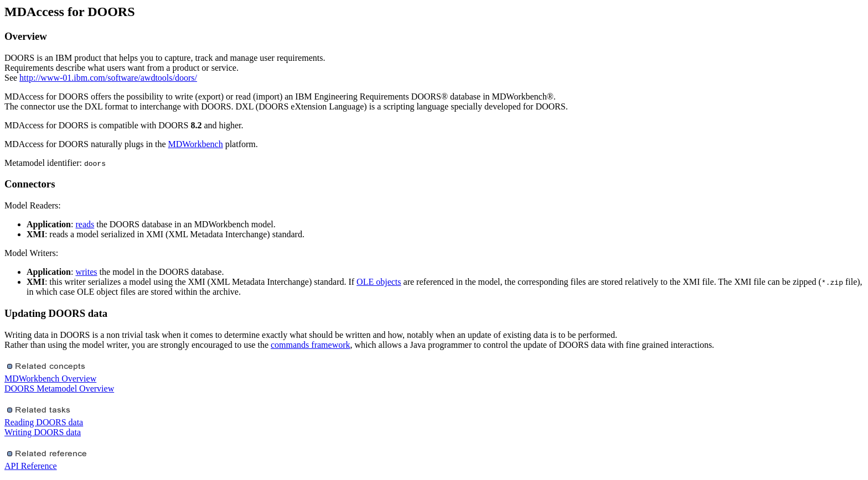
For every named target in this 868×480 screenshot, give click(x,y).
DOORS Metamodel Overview (59, 388)
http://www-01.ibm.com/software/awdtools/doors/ (108, 78)
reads (85, 224)
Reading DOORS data (44, 422)
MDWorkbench (196, 144)
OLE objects (379, 282)
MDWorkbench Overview (50, 379)
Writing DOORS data (43, 432)
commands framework (311, 345)
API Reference (31, 466)
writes (86, 272)
